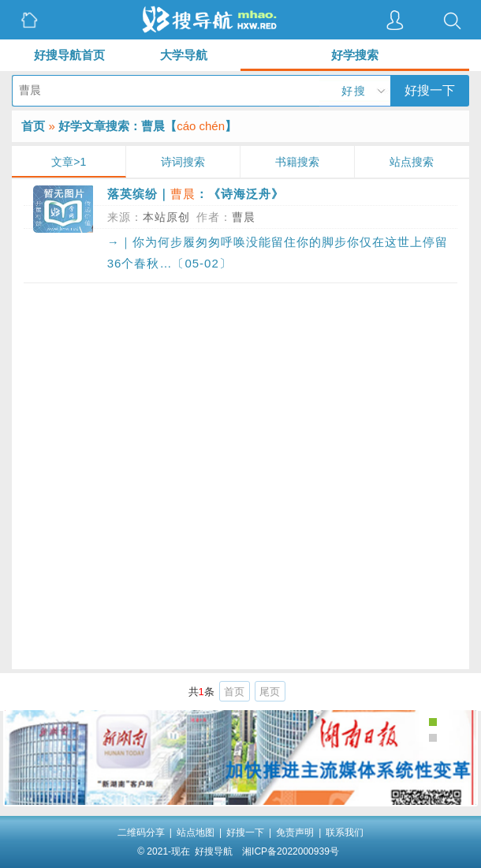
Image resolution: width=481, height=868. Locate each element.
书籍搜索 (297, 162)
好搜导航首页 (69, 55)
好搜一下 (430, 90)
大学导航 (184, 55)
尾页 (270, 692)
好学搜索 (355, 55)
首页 (33, 126)
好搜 (354, 91)
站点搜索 (412, 162)
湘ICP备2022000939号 (291, 851)
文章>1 (69, 162)
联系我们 (345, 832)
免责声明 (295, 832)
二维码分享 (141, 832)
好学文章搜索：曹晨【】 (147, 126)
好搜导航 (214, 851)
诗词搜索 (183, 162)
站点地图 (196, 832)
